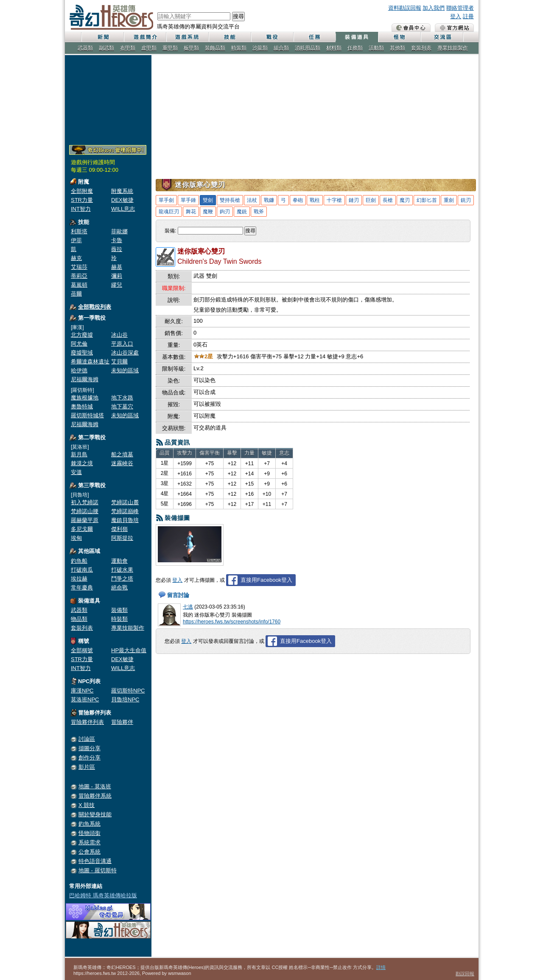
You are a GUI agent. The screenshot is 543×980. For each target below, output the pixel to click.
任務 (314, 37)
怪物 (399, 37)
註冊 (468, 16)
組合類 (281, 48)
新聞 (102, 37)
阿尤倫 (79, 344)
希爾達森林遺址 (90, 362)
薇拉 (117, 249)
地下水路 (122, 398)
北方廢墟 (82, 335)
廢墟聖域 (82, 353)
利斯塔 (79, 231)
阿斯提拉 (122, 538)
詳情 (381, 967)
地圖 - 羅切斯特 (98, 870)
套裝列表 (421, 48)
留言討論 (178, 595)
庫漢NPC (82, 691)
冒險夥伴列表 (87, 722)
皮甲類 (149, 48)
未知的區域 (125, 370)
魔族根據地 (85, 398)
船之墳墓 (122, 454)
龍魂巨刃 (169, 212)
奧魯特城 (82, 406)
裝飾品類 (215, 48)
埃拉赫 (79, 579)
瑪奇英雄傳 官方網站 (454, 28)
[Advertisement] (108, 98)
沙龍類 (260, 48)
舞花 (191, 212)
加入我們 (434, 8)
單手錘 (188, 200)
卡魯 (117, 240)
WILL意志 (123, 209)
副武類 (106, 48)
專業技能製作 (453, 48)
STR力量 (82, 200)
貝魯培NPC (125, 699)
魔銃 (242, 212)
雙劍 (208, 200)
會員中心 (411, 28)
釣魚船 (79, 561)
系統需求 (90, 842)
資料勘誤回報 (405, 8)
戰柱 (315, 200)
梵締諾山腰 (85, 511)
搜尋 (238, 16)
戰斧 (259, 212)
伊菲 (76, 240)
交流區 (442, 37)
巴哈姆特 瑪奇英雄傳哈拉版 (103, 895)
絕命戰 (119, 588)
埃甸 (76, 538)
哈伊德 (79, 370)
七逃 (188, 607)
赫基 (117, 267)
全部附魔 (82, 191)
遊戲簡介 (145, 37)
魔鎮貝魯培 (125, 520)
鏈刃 (354, 200)
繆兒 (117, 285)
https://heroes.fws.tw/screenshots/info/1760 (232, 622)
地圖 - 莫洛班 (95, 786)
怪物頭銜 (90, 833)
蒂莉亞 (79, 276)
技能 (230, 37)
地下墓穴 (122, 406)
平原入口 (122, 344)
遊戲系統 (187, 37)
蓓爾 (76, 294)
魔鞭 (208, 212)
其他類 (397, 48)
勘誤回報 (465, 974)
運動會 (119, 561)
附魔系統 (122, 191)
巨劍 (371, 200)
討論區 (87, 739)
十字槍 (334, 200)
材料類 (334, 48)
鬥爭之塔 (122, 579)
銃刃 (466, 200)
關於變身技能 (95, 814)
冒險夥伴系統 (95, 796)
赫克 (76, 258)
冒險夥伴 (122, 722)
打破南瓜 (82, 570)
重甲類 (170, 48)
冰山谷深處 (125, 353)
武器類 (85, 48)
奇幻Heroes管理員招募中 (108, 150)
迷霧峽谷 (122, 463)
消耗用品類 (308, 48)
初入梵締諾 (85, 502)
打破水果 (122, 570)
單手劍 (166, 200)
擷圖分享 (90, 748)
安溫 (76, 472)
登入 (456, 16)
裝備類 (119, 610)
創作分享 (90, 758)
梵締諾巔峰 (125, 511)
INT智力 (81, 209)
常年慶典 (82, 588)
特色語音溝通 (95, 861)
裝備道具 (357, 37)
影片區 (87, 767)
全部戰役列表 (95, 307)
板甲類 (191, 48)
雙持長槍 (230, 200)
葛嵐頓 (79, 285)
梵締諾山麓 (125, 502)
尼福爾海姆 (85, 379)
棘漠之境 (82, 463)
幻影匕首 (427, 200)
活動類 (376, 48)
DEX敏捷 (122, 200)
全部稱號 (82, 650)
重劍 (449, 200)
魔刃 (405, 200)
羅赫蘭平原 (85, 520)
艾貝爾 (119, 362)
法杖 (252, 200)
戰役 (272, 37)
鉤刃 (225, 212)
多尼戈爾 (82, 529)
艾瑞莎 (79, 267)
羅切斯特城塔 (87, 415)
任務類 (355, 48)
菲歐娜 (119, 231)
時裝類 (239, 48)
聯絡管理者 (460, 8)
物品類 (79, 619)
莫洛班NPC (85, 699)
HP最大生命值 (129, 650)
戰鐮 (269, 200)
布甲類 (128, 48)
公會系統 (90, 852)
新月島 (79, 454)
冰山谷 (119, 335)
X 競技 (87, 805)
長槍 (388, 200)
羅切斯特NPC (128, 691)
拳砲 (298, 200)
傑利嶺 (119, 529)
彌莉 (117, 276)
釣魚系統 (90, 824)
